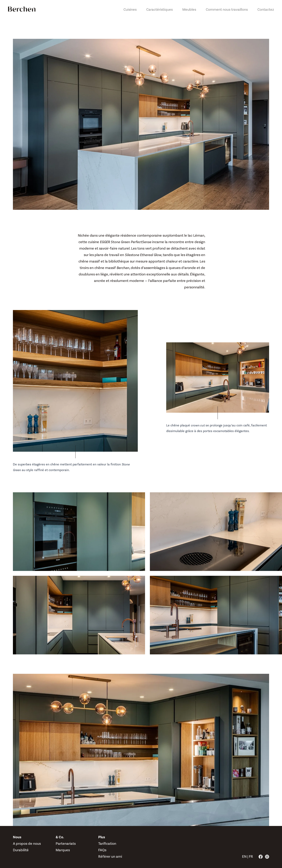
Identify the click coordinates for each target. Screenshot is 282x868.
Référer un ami (110, 857)
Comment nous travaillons (227, 10)
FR (251, 857)
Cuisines (130, 10)
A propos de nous (27, 844)
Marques (63, 850)
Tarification (107, 844)
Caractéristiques (159, 10)
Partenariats (66, 844)
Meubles (189, 10)
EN (244, 857)
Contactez (266, 10)
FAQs (102, 850)
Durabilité (21, 850)
